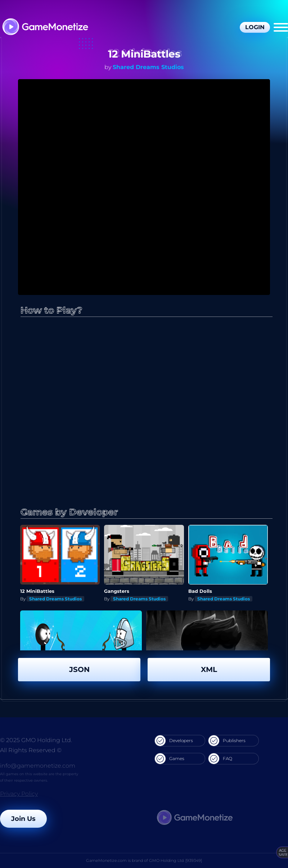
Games (170, 759)
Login (255, 27)
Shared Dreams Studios (148, 67)
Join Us (23, 819)
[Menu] (281, 27)
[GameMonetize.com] (45, 28)
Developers (174, 741)
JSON (79, 669)
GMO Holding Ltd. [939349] (175, 860)
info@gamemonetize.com (38, 766)
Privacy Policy (19, 794)
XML (209, 669)
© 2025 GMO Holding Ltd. (36, 740)
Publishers (227, 741)
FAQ (220, 759)
